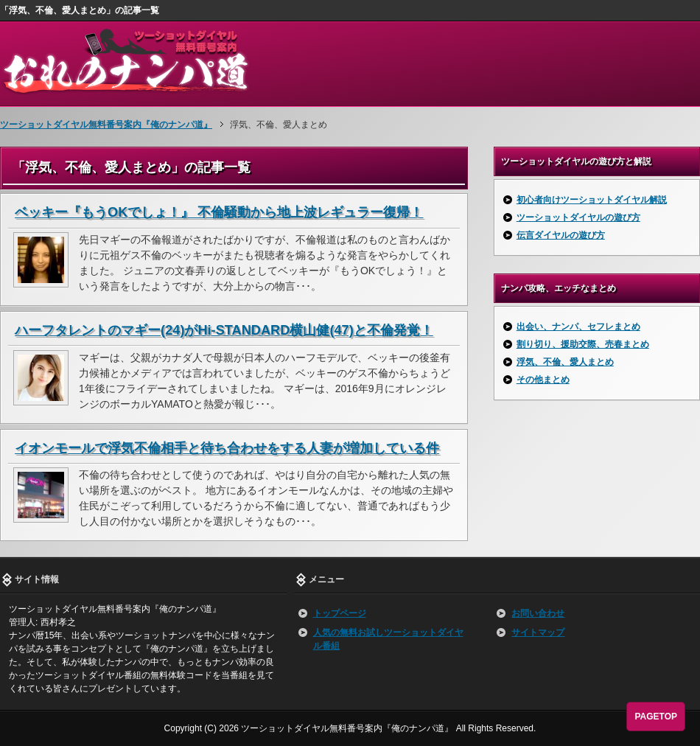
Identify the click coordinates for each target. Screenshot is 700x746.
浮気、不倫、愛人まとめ (565, 362)
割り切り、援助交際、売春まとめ (583, 344)
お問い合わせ (538, 613)
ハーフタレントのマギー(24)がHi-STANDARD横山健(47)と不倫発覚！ (224, 330)
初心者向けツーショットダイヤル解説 (592, 200)
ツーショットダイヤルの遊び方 (578, 217)
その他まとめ (543, 380)
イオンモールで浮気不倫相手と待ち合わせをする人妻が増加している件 (227, 448)
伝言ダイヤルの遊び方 (561, 235)
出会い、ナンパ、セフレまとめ (578, 327)
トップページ (340, 613)
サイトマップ (538, 632)
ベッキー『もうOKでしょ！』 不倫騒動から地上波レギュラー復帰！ (219, 212)
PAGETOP (656, 717)
